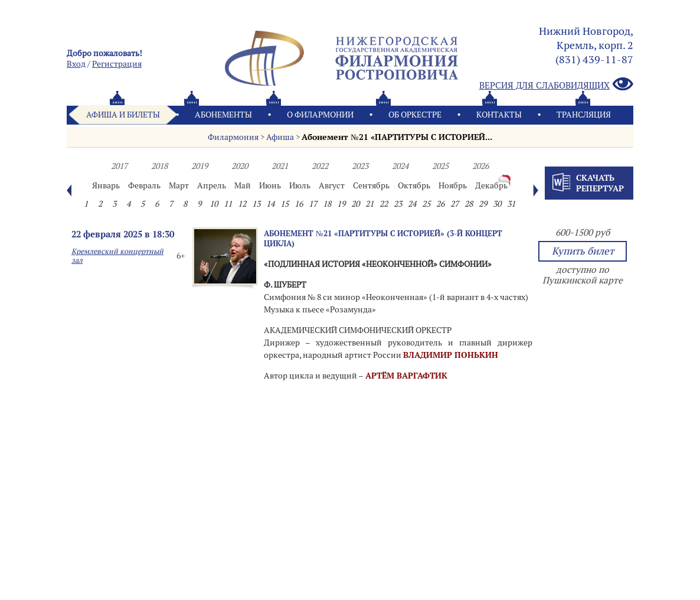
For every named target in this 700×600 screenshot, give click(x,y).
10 (214, 204)
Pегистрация (117, 64)
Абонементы (223, 115)
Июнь (270, 185)
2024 (400, 166)
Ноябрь (453, 185)
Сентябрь (371, 185)
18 (327, 204)
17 (313, 204)
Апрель (212, 185)
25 (426, 204)
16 (299, 204)
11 (228, 204)
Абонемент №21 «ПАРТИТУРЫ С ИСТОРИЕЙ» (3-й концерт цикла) (383, 238)
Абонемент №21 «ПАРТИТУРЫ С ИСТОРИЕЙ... (397, 137)
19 (341, 204)
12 (242, 204)
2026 (480, 166)
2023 (360, 166)
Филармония (233, 137)
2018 (159, 166)
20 (355, 204)
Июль (300, 185)
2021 (280, 166)
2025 (440, 166)
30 (497, 204)
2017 (119, 166)
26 (440, 204)
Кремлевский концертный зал (117, 256)
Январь (106, 185)
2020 (240, 166)
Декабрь (491, 185)
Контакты (499, 115)
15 (284, 204)
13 (256, 204)
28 (469, 204)
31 (511, 204)
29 (483, 204)
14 (270, 204)
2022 (320, 166)
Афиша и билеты (123, 115)
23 (398, 204)
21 (369, 204)
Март (179, 185)
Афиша (280, 137)
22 (384, 204)
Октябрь (414, 185)
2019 (199, 166)
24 (412, 204)
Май (243, 185)
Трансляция (584, 115)
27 (454, 204)
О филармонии (320, 115)
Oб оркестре (415, 115)
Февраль (144, 185)
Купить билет (583, 251)
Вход (76, 64)
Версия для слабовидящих (556, 85)
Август (332, 185)
